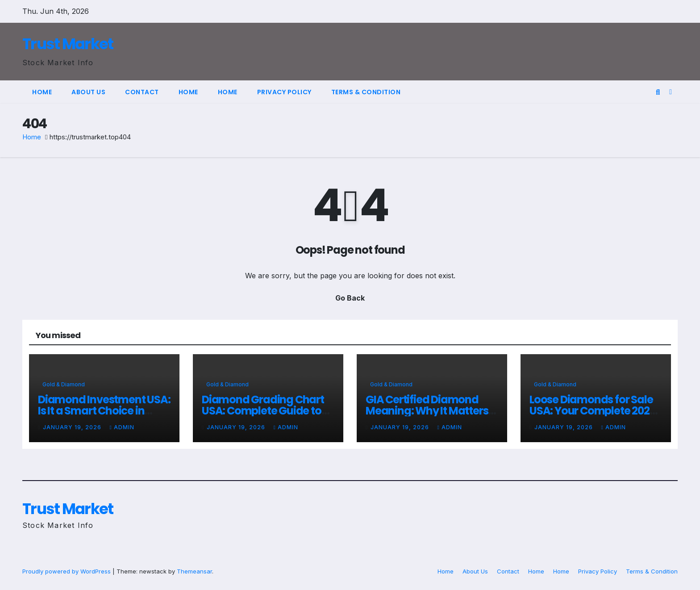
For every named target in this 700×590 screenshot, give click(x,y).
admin (122, 427)
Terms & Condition (366, 92)
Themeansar (194, 571)
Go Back (350, 298)
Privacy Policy (284, 92)
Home (42, 92)
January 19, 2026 (73, 427)
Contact (142, 92)
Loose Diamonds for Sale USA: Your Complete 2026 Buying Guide (592, 411)
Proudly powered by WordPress (67, 571)
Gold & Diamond (64, 384)
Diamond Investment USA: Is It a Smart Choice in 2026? (104, 411)
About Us (88, 92)
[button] (658, 92)
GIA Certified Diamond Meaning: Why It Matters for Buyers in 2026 (427, 411)
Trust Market (68, 44)
